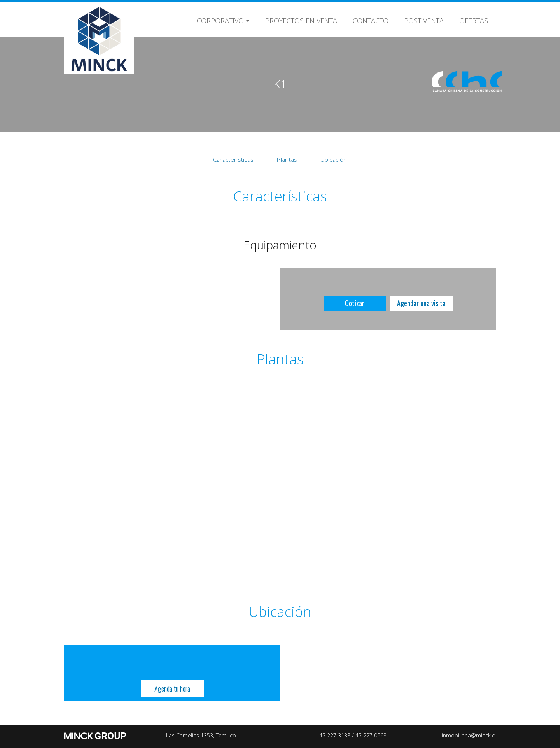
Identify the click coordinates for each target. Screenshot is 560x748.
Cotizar (355, 303)
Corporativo (220, 19)
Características (234, 159)
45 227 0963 (371, 735)
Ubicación (334, 159)
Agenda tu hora (172, 688)
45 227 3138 (336, 735)
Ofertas (474, 19)
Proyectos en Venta (301, 19)
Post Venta (424, 19)
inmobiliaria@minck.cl (469, 735)
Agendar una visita (421, 303)
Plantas (287, 159)
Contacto (371, 19)
